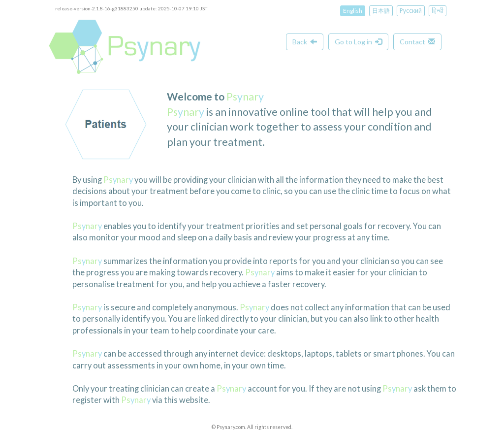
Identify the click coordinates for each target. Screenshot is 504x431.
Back (305, 42)
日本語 (381, 11)
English (353, 11)
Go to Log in (358, 42)
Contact (417, 42)
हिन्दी (438, 11)
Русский (411, 11)
